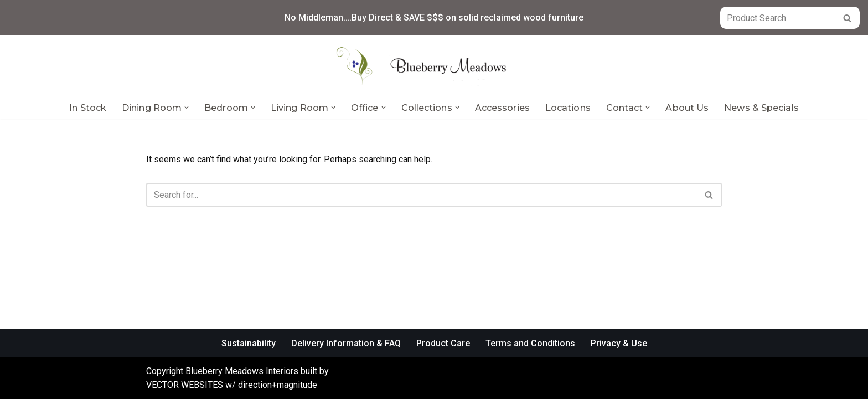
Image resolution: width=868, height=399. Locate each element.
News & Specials (761, 108)
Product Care (443, 343)
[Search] (777, 18)
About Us (687, 108)
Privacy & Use (619, 343)
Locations (568, 108)
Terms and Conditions (530, 343)
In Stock (88, 108)
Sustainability (249, 343)
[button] (187, 108)
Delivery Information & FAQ (346, 343)
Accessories (502, 108)
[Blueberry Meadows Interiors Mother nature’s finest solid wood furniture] (434, 66)
